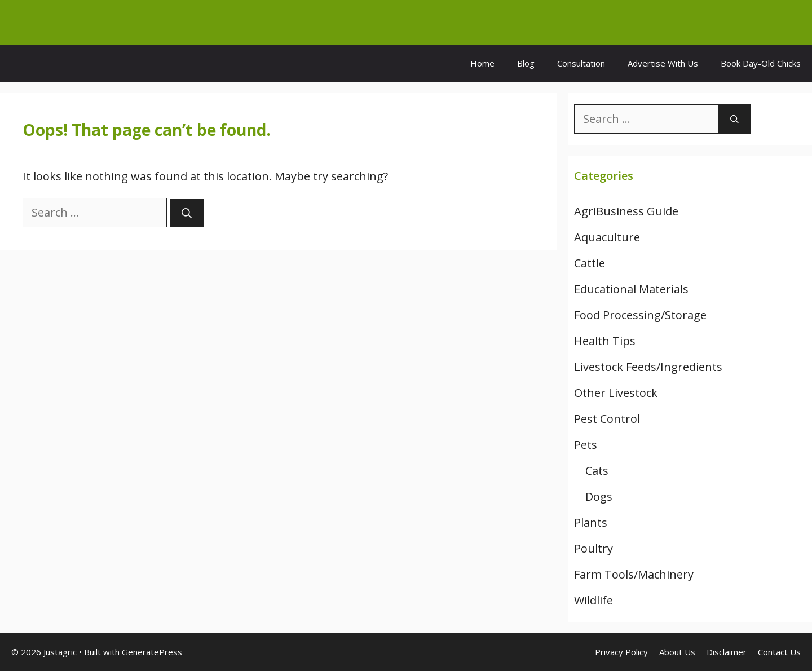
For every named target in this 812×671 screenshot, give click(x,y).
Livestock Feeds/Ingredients (648, 367)
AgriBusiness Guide (626, 211)
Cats (597, 471)
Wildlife (593, 600)
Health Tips (605, 341)
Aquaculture (607, 237)
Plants (591, 522)
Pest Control (607, 419)
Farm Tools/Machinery (634, 574)
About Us (677, 652)
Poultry (593, 548)
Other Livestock (616, 393)
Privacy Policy (621, 652)
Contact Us (779, 652)
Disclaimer (727, 652)
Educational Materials (631, 289)
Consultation (581, 63)
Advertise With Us (663, 63)
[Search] (187, 213)
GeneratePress (152, 652)
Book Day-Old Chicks (761, 63)
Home (482, 63)
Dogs (599, 496)
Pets (586, 445)
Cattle (590, 263)
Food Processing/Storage (640, 315)
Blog (526, 63)
